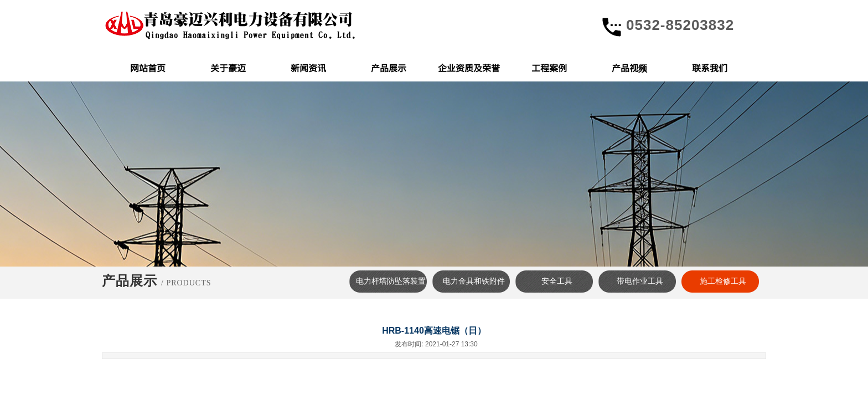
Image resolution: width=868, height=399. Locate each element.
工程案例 (549, 68)
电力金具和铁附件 (474, 281)
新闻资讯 (308, 68)
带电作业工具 (640, 281)
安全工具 (557, 281)
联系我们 (710, 68)
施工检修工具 (723, 281)
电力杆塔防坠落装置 (391, 281)
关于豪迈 (228, 68)
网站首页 (148, 68)
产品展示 (389, 68)
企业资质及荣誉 (469, 68)
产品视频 (629, 68)
